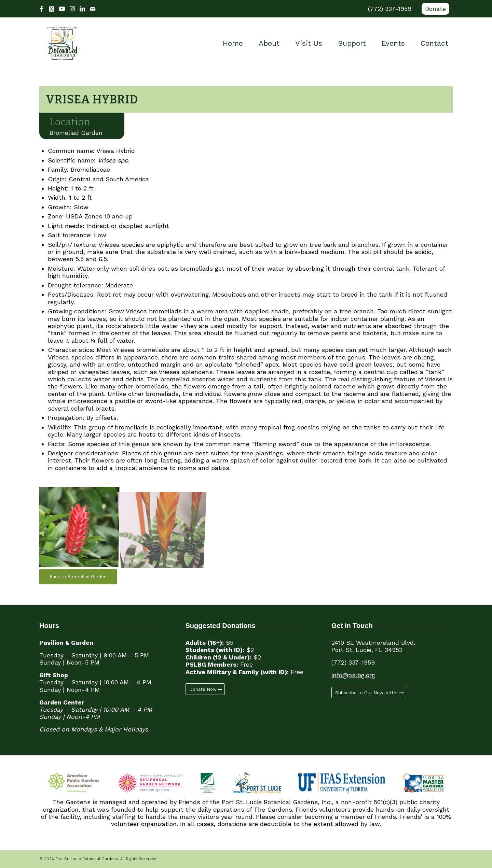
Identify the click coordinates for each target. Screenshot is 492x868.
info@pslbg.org (353, 675)
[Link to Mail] (93, 9)
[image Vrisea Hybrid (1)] (81, 526)
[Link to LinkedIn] (82, 9)
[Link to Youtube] (62, 9)
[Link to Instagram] (72, 9)
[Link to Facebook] (41, 9)
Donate (435, 9)
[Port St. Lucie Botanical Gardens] (62, 43)
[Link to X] (52, 9)
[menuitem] (434, 9)
